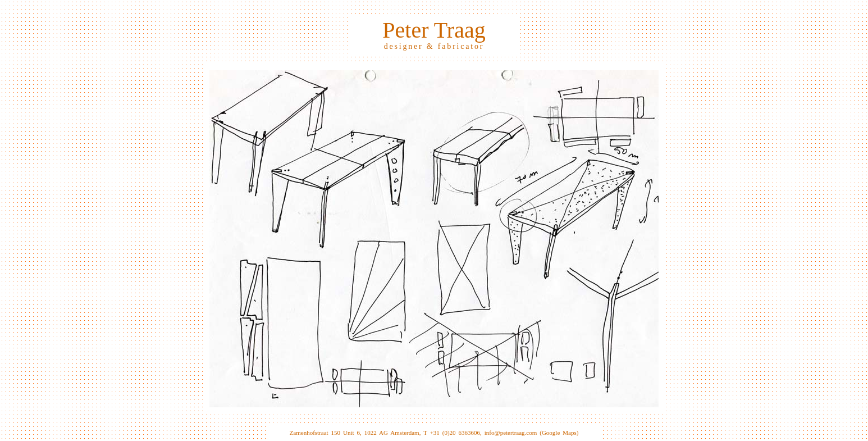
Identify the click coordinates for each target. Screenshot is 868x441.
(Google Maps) (559, 433)
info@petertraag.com (511, 433)
